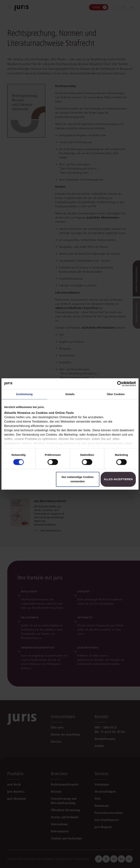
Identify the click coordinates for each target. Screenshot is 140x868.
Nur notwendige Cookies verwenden (78, 479)
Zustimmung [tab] (24, 394)
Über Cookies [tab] (116, 394)
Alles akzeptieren (118, 479)
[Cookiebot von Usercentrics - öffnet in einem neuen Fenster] (120, 384)
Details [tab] (70, 394)
